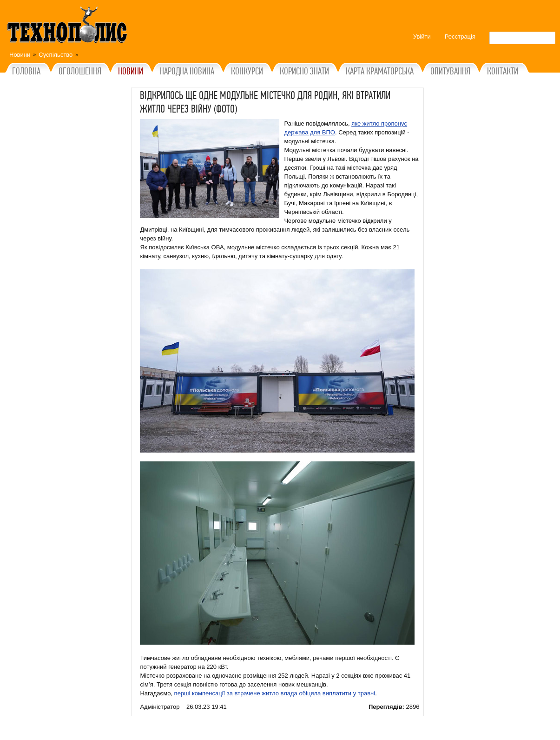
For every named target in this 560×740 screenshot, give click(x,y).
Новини (20, 55)
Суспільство (56, 55)
